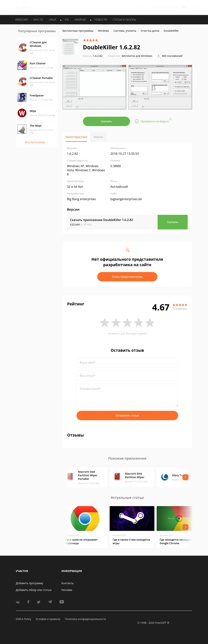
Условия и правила (48, 619)
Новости (101, 20)
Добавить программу (29, 583)
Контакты (68, 583)
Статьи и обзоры (124, 20)
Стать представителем (127, 277)
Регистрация (170, 7)
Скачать (106, 121)
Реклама (67, 590)
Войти (155, 7)
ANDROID (80, 20)
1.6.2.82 (93, 56)
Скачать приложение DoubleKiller (101, 220)
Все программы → (37, 142)
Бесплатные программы (78, 31)
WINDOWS (22, 20)
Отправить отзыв (127, 415)
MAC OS (38, 20)
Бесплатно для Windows (137, 56)
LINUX (52, 20)
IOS (67, 20)
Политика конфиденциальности (85, 619)
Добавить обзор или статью (34, 590)
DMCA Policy (24, 619)
